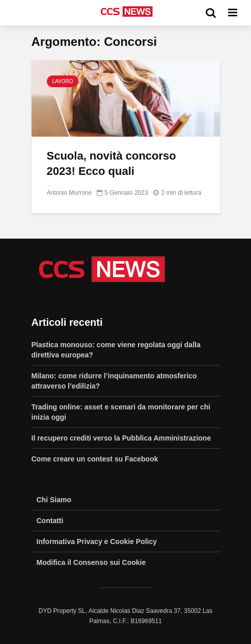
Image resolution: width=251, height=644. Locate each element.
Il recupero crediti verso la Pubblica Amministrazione (121, 438)
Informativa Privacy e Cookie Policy (97, 542)
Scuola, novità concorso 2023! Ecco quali (111, 163)
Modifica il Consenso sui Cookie (91, 562)
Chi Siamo (54, 500)
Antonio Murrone (69, 193)
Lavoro (63, 81)
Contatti (50, 521)
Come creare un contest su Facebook (95, 459)
